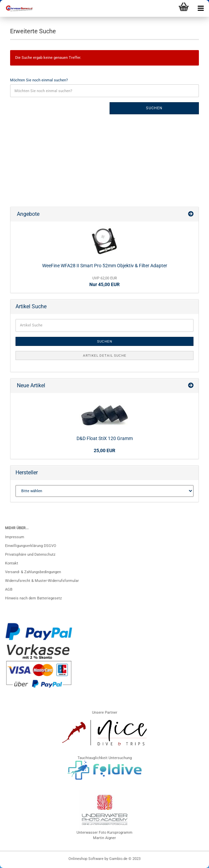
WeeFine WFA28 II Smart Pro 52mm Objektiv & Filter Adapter (105, 266)
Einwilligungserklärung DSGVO (31, 546)
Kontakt (12, 563)
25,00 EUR (104, 450)
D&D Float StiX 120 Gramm (105, 438)
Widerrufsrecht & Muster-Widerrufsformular (42, 581)
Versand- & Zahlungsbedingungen (33, 572)
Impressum (15, 537)
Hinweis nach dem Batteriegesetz (33, 598)
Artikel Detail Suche (105, 356)
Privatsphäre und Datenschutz (30, 555)
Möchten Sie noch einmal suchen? (39, 80)
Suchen (154, 108)
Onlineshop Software (86, 859)
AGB (9, 589)
